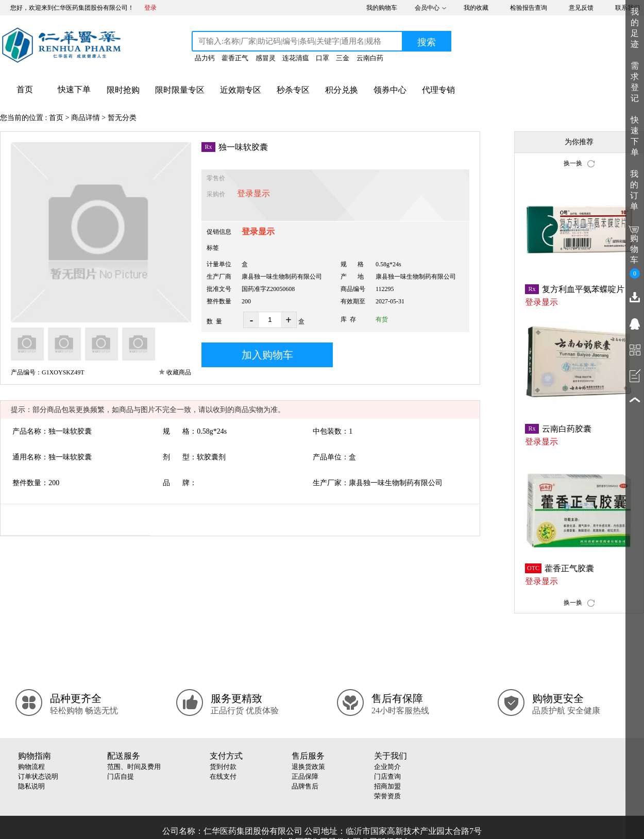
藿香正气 (235, 58)
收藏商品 (179, 372)
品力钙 (205, 58)
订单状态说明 (38, 776)
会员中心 (427, 8)
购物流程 (31, 767)
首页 (56, 118)
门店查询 (387, 776)
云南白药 (370, 58)
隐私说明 (31, 786)
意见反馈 (581, 8)
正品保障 (305, 776)
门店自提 (121, 776)
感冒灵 (266, 58)
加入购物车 (267, 355)
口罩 (323, 58)
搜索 (427, 42)
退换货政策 (308, 767)
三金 (343, 58)
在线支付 (223, 776)
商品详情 (86, 118)
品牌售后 (305, 786)
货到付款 (223, 767)
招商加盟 (387, 786)
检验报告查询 (529, 8)
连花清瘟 (296, 58)
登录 (150, 8)
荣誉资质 (387, 796)
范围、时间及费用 (134, 767)
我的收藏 (476, 8)
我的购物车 (382, 8)
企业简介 (387, 767)
